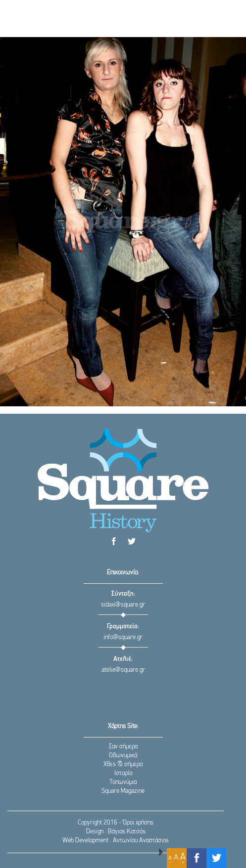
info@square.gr (123, 637)
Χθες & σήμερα (123, 764)
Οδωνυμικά (123, 756)
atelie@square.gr (123, 670)
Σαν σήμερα (123, 747)
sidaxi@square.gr (123, 605)
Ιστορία (123, 773)
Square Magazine (123, 791)
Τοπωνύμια (123, 782)
